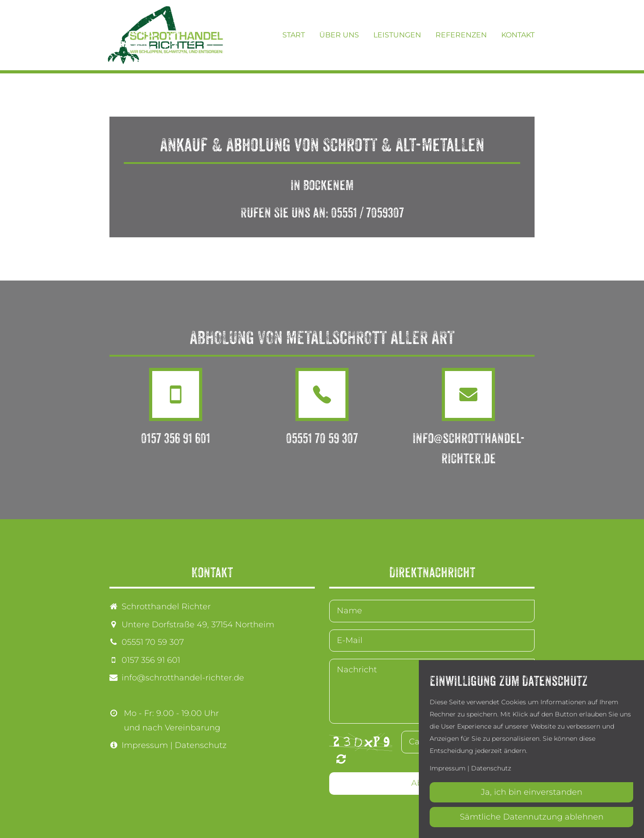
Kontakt (518, 35)
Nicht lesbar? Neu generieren (341, 759)
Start (294, 35)
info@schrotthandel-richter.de (183, 678)
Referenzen (461, 35)
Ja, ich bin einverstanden (532, 792)
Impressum (145, 745)
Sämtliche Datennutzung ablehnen (532, 817)
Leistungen (397, 35)
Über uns (339, 35)
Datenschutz (201, 745)
